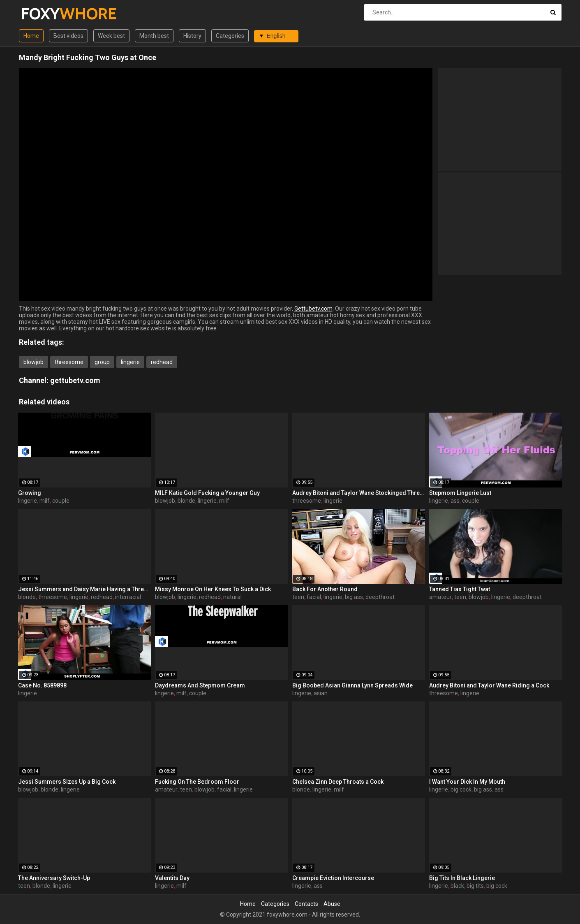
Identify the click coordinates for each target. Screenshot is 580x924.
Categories (230, 36)
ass (455, 501)
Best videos (68, 36)
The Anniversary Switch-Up (54, 878)
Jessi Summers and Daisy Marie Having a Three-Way (85, 589)
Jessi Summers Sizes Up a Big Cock (67, 782)
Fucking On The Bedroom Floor (197, 782)
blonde (186, 501)
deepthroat (380, 597)
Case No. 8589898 (42, 685)
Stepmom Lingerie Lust (460, 493)
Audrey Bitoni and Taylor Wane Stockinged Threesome (359, 493)
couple (61, 501)
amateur (440, 597)
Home (31, 36)
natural (232, 597)
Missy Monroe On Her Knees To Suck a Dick (213, 589)
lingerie (130, 362)
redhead (162, 362)
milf (45, 501)
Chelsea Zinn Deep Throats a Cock (338, 782)
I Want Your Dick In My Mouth (467, 782)
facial (314, 597)
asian (321, 693)
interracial (128, 597)
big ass (354, 597)
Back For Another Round (325, 589)
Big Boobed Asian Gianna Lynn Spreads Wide (352, 685)
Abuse (332, 904)
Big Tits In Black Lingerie (462, 878)
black (457, 886)
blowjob (34, 362)
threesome (69, 362)
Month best (154, 36)
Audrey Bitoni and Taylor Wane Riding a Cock (489, 685)
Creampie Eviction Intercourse (333, 878)
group (102, 362)
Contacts (306, 904)
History (192, 36)
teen (298, 597)
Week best (111, 36)
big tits (475, 886)
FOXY (43, 14)
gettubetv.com (75, 380)
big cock (461, 789)
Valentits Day (172, 878)
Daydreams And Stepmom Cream (200, 685)
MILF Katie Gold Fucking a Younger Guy (207, 493)
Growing (30, 493)
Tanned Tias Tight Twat (460, 589)
